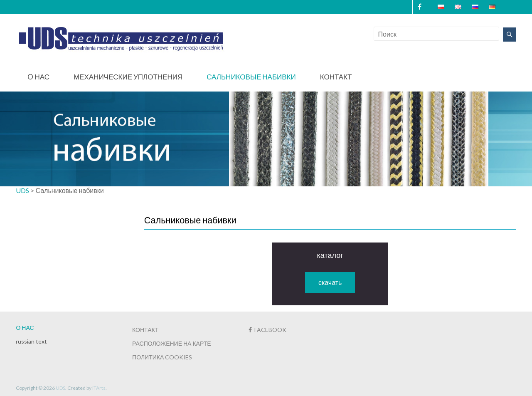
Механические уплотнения (128, 77)
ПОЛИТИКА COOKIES (162, 357)
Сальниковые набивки (251, 77)
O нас (38, 77)
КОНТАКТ (145, 330)
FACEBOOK (267, 330)
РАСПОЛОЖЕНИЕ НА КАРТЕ (171, 343)
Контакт (336, 77)
